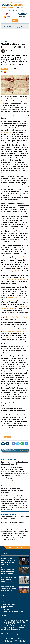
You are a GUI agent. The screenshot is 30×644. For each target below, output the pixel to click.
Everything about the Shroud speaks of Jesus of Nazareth (15, 463)
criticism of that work (11, 337)
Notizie (9, 14)
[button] (15, 21)
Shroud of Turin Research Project (17, 317)
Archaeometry (6, 132)
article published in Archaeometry (14, 331)
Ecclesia (18, 33)
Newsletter (22, 17)
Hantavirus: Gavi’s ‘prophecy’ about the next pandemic (8, 589)
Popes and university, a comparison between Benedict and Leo (9, 580)
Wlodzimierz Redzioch (16, 522)
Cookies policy (14, 634)
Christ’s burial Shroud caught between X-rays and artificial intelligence (12, 490)
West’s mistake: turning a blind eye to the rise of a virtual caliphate (9, 561)
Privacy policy (5, 634)
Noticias (9, 16)
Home (12, 33)
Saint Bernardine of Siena (22, 26)
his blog (18, 271)
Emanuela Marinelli (12, 51)
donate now (22, 14)
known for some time (14, 298)
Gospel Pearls (8, 26)
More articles (15, 547)
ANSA (3, 103)
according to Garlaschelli (17, 279)
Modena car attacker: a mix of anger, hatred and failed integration (7, 571)
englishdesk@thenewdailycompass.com (12, 611)
